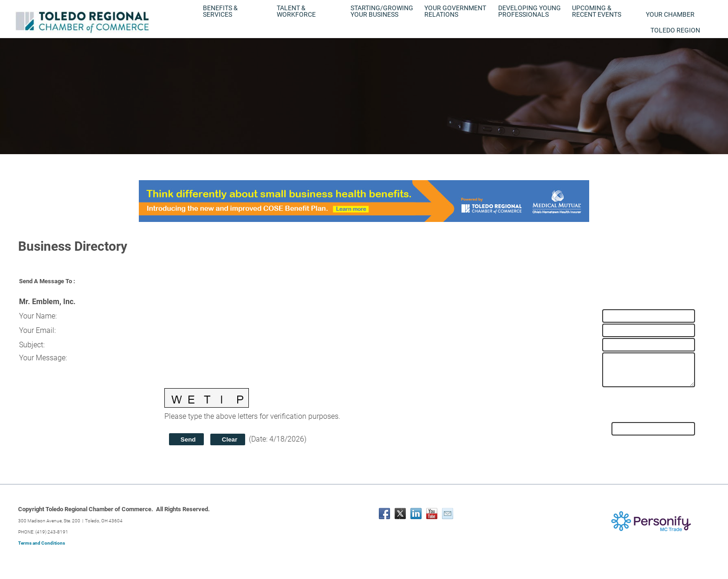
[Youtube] (432, 514)
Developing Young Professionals (530, 11)
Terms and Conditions (42, 543)
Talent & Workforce (296, 11)
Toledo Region (675, 30)
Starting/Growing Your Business (382, 11)
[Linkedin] (416, 514)
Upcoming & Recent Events (597, 11)
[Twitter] (400, 514)
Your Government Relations (455, 11)
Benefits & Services (220, 11)
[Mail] (448, 514)
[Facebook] (384, 514)
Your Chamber (670, 14)
